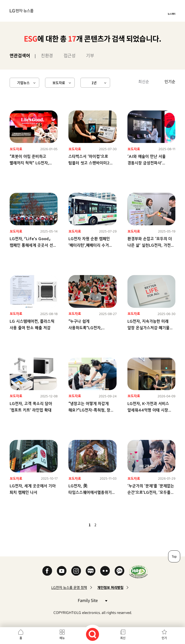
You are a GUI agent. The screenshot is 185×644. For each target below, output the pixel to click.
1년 (94, 83)
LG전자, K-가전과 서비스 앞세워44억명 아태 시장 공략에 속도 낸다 (148, 410)
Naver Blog (91, 571)
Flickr (105, 571)
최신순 (144, 81)
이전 (81, 525)
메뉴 (62, 638)
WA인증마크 (138, 572)
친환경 (47, 55)
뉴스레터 (172, 14)
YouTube (62, 571)
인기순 (170, 81)
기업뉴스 (23, 83)
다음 (104, 525)
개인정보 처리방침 (110, 588)
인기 (164, 638)
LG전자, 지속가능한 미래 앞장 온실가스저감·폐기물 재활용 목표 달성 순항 (149, 328)
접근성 (70, 55)
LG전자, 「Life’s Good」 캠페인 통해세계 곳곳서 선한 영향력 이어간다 (33, 245)
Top (174, 556)
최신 (123, 638)
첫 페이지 (76, 525)
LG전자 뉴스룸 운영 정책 (69, 588)
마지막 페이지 (109, 525)
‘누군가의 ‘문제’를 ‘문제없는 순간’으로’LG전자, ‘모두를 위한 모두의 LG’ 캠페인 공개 (151, 492)
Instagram (76, 571)
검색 (92, 634)
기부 (90, 55)
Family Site (92, 600)
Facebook (47, 571)
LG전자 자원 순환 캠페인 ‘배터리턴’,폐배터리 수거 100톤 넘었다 (89, 245)
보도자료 (59, 83)
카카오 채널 (119, 571)
